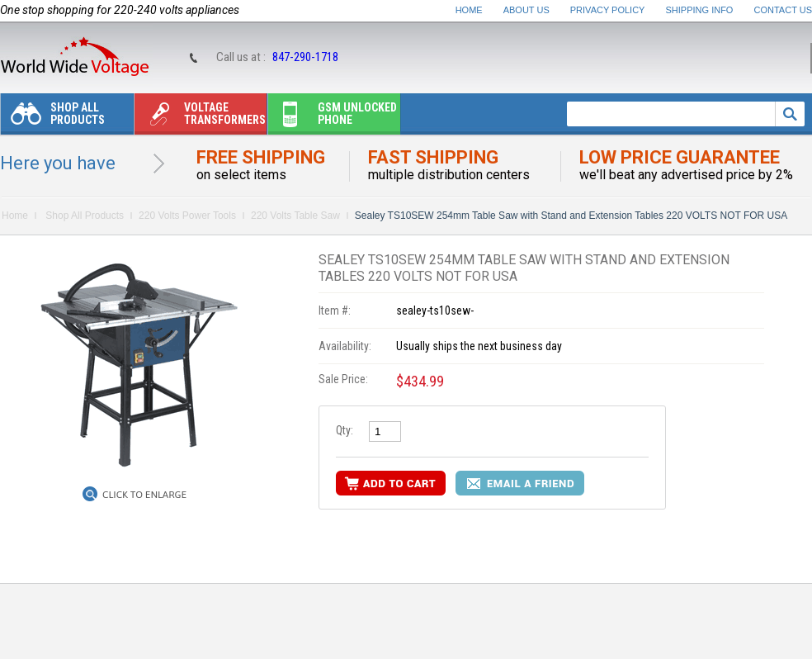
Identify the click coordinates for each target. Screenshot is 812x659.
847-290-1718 (305, 57)
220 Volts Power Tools (187, 216)
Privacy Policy (608, 10)
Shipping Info (700, 10)
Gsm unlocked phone (333, 118)
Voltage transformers (200, 118)
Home (469, 10)
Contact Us (784, 10)
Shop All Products (53, 118)
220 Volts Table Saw (295, 216)
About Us (526, 10)
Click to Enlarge (144, 495)
